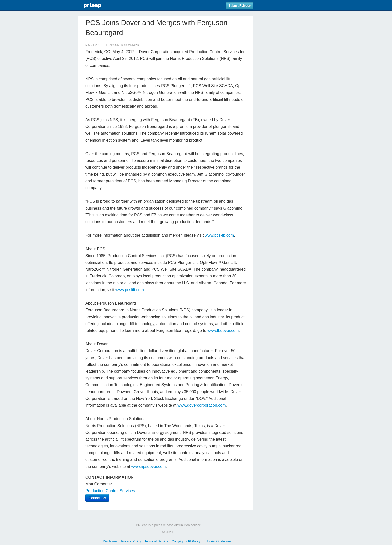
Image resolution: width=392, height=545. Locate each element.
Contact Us (97, 498)
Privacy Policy (131, 541)
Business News (130, 45)
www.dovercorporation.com (202, 405)
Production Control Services (110, 491)
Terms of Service (156, 541)
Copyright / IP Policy (186, 541)
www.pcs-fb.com (219, 235)
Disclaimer (110, 541)
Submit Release (240, 6)
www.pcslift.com (130, 290)
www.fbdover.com (223, 331)
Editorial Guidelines (218, 541)
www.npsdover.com (149, 467)
